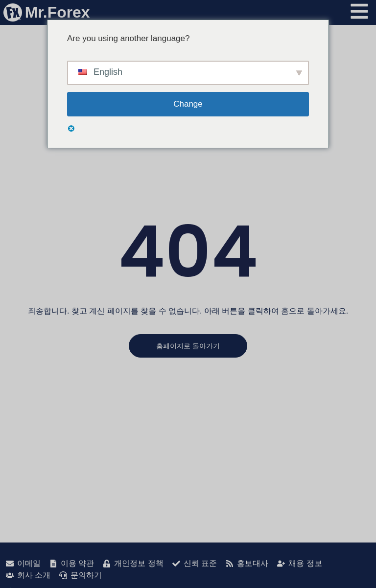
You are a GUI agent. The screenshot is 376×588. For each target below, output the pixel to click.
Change (188, 104)
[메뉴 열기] (359, 12)
